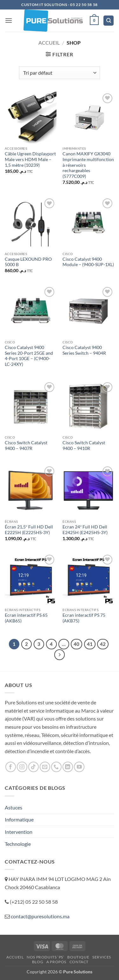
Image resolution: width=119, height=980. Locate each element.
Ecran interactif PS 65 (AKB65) (26, 618)
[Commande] (59, 73)
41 (90, 644)
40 (76, 644)
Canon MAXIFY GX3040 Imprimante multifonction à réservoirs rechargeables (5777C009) (88, 165)
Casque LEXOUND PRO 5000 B (28, 262)
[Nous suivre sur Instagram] (22, 767)
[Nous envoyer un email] (45, 767)
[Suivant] (60, 655)
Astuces (13, 807)
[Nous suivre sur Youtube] (79, 767)
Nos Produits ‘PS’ (45, 957)
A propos (56, 962)
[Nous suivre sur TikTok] (33, 767)
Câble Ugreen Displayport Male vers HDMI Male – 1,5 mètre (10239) (30, 159)
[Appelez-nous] (56, 767)
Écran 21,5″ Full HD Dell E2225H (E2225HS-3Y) (29, 530)
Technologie (18, 844)
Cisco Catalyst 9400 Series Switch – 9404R (84, 350)
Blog (38, 962)
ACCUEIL (15, 957)
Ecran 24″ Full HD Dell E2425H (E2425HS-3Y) (85, 530)
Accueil (49, 43)
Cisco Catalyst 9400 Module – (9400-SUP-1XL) (88, 262)
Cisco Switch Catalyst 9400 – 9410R (84, 446)
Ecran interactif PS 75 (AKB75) (84, 618)
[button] (9, 20)
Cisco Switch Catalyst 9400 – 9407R (26, 446)
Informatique (19, 819)
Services (102, 957)
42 (103, 644)
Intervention (19, 832)
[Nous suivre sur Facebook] (11, 767)
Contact (79, 962)
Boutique (78, 957)
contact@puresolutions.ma (40, 916)
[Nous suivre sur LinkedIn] (68, 767)
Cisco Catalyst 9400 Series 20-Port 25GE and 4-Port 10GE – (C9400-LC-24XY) (29, 356)
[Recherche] (109, 21)
